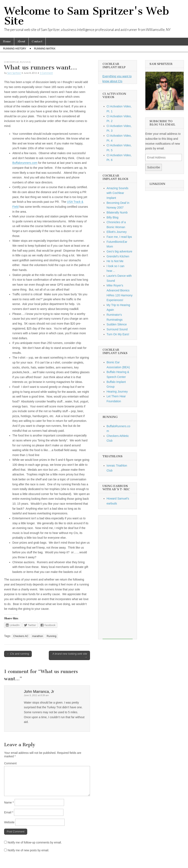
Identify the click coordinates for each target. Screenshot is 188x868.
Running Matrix (45, 49)
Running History (15, 49)
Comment (10, 763)
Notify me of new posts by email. (28, 850)
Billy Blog (113, 217)
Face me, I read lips (119, 237)
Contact (37, 42)
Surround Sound (117, 329)
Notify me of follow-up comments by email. (35, 842)
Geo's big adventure (120, 251)
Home (7, 42)
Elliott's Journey (117, 232)
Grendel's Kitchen (118, 256)
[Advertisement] (118, 577)
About (21, 42)
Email (9, 812)
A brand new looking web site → (70, 655)
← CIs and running (18, 654)
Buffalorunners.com (25, 163)
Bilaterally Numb (117, 212)
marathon (38, 636)
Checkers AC (12, 62)
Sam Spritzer (14, 73)
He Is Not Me (115, 261)
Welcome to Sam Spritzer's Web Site (87, 16)
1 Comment (46, 73)
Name (9, 802)
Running (25, 62)
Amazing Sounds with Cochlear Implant (118, 193)
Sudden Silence (117, 324)
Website (9, 822)
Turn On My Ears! (118, 334)
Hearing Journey (117, 392)
